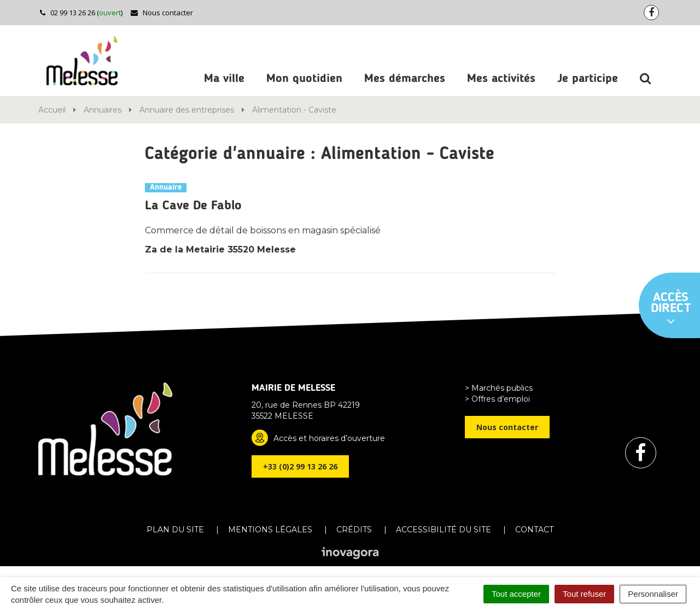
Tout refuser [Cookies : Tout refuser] (584, 594)
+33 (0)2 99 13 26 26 (300, 466)
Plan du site (175, 530)
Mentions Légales (270, 530)
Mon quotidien (304, 79)
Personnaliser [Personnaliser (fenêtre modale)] (653, 594)
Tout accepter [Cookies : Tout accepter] (516, 594)
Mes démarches (405, 79)
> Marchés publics (499, 388)
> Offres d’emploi (497, 399)
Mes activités (501, 79)
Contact (534, 530)
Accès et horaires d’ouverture (329, 438)
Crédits (354, 530)
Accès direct (671, 309)
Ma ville (224, 79)
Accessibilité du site (444, 530)
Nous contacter (162, 13)
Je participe (588, 79)
